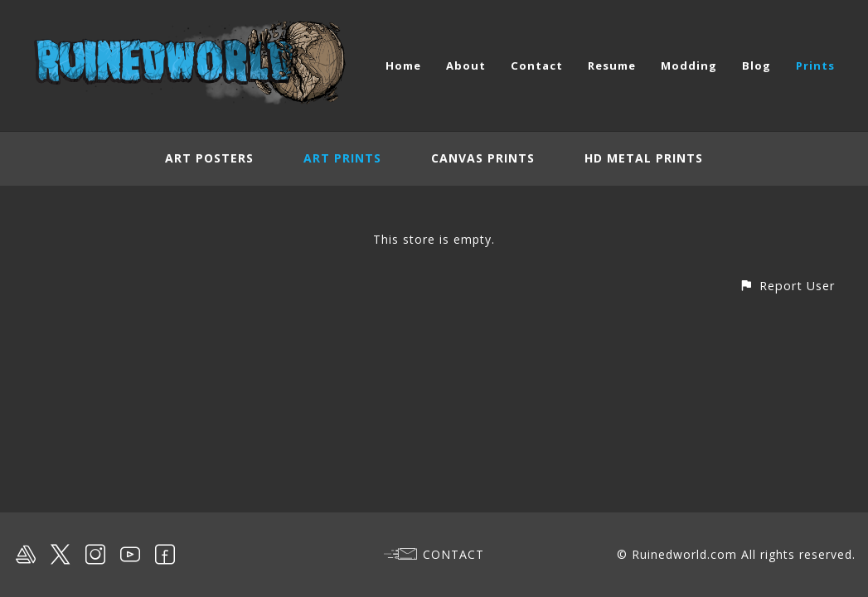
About (466, 66)
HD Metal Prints (644, 158)
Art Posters (209, 158)
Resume (612, 66)
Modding (689, 66)
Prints (815, 66)
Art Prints (342, 158)
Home (403, 66)
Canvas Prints (483, 158)
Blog (756, 66)
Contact (537, 66)
